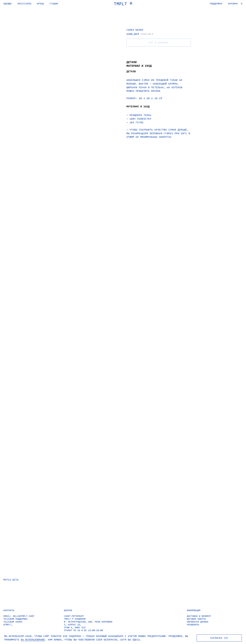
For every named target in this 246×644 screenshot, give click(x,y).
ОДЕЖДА (8, 3)
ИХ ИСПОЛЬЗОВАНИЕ (33, 640)
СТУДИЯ (54, 3)
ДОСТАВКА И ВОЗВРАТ (199, 616)
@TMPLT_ (8, 624)
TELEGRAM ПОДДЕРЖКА (15, 619)
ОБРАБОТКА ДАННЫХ (198, 622)
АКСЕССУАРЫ (24, 3)
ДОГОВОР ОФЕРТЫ (196, 619)
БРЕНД (40, 3)
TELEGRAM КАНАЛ (13, 622)
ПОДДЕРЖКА (216, 3)
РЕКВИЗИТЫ (193, 624)
